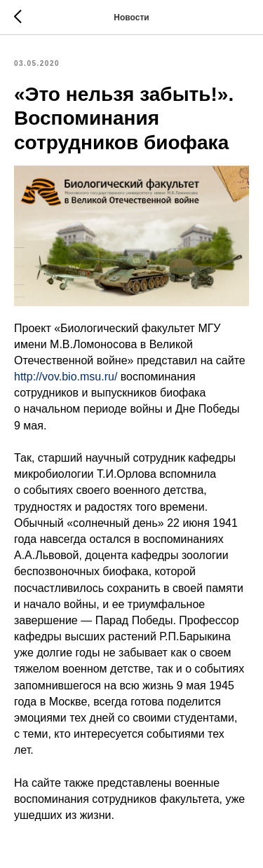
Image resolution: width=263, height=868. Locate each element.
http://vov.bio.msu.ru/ (66, 377)
